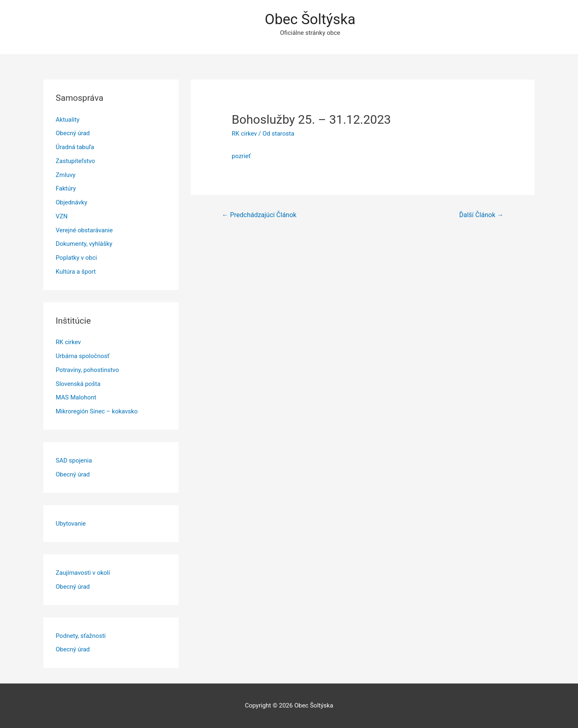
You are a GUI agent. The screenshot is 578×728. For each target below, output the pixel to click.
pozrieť (241, 156)
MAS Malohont (76, 397)
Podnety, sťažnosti (81, 636)
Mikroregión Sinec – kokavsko (97, 411)
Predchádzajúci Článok (259, 215)
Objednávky (71, 202)
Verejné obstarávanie (84, 230)
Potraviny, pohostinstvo (87, 370)
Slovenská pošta (78, 384)
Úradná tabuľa (75, 147)
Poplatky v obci (76, 258)
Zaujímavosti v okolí (83, 573)
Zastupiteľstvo (75, 161)
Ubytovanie (71, 524)
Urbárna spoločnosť (82, 356)
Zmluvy (65, 175)
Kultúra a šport (76, 272)
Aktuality (68, 120)
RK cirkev (68, 342)
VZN (62, 216)
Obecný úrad (73, 133)
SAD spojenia (74, 460)
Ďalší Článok (481, 215)
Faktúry (66, 188)
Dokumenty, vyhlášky (84, 244)
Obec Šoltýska (310, 19)
